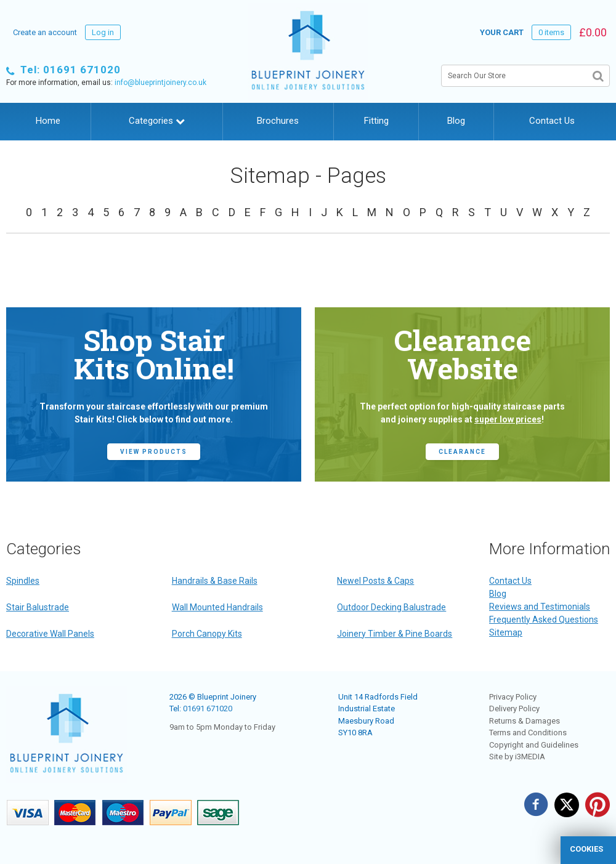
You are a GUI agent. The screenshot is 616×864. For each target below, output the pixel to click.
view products (154, 452)
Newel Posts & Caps (375, 581)
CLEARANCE (462, 452)
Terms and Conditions (528, 733)
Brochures (278, 121)
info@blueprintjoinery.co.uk (160, 83)
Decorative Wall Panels (50, 634)
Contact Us (552, 121)
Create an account (45, 32)
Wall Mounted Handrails (217, 607)
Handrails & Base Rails (215, 581)
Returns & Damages (525, 721)
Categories (157, 121)
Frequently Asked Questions (544, 620)
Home (48, 121)
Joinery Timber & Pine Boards (395, 634)
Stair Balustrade (38, 607)
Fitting (376, 121)
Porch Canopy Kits (207, 634)
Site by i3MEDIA (517, 757)
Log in (103, 32)
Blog (456, 121)
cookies (586, 849)
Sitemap (506, 632)
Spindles (23, 581)
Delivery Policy (514, 709)
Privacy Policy (513, 697)
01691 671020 (208, 709)
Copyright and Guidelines (534, 745)
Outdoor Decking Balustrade (391, 607)
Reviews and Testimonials (540, 607)
